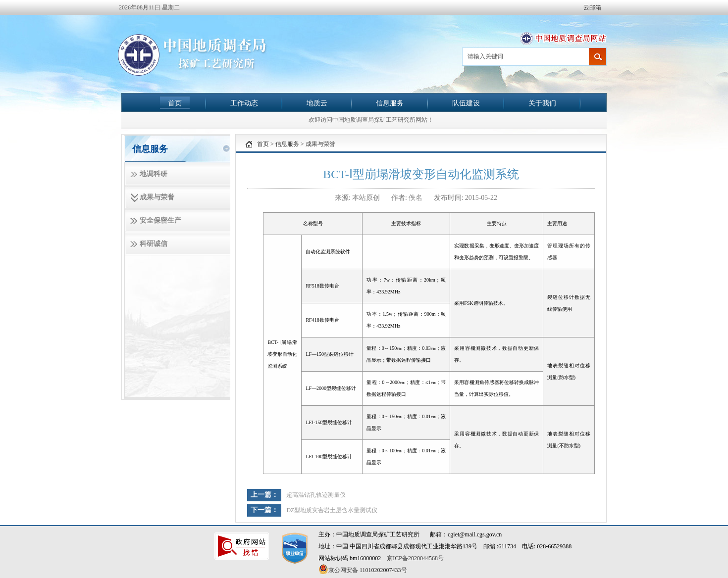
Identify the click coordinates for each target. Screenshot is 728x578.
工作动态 (244, 103)
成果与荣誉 (157, 197)
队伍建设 (466, 103)
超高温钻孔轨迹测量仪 (316, 495)
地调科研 (154, 174)
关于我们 (542, 103)
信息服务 (390, 103)
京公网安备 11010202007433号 (363, 569)
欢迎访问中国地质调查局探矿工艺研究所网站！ (371, 120)
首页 (175, 103)
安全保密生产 (160, 220)
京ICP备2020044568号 (415, 558)
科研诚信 (154, 244)
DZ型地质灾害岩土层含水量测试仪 (332, 510)
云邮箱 (592, 7)
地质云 (317, 103)
